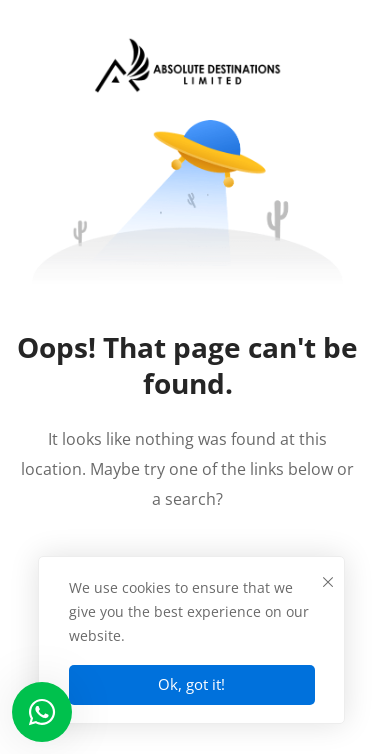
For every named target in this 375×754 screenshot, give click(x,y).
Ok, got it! (191, 684)
